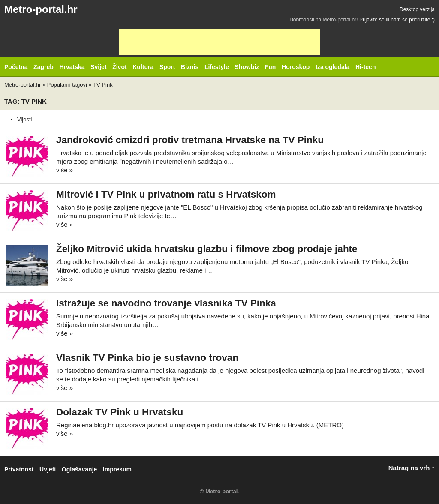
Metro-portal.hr (41, 9)
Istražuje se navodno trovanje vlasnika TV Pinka (166, 303)
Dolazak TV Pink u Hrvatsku (120, 412)
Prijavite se (372, 20)
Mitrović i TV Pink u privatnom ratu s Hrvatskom (166, 194)
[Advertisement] (219, 42)
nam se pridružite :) (413, 20)
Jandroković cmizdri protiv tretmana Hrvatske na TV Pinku (190, 140)
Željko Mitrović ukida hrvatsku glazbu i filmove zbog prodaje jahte (207, 249)
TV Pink (103, 85)
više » (65, 170)
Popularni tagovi (67, 85)
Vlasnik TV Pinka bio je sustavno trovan (147, 358)
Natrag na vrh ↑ (412, 468)
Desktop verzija (417, 9)
